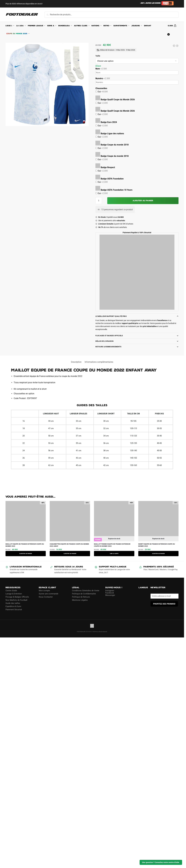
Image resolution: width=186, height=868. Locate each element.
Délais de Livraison (104, 341)
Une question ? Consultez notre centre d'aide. (161, 862)
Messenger (110, 595)
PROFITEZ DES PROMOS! (164, 604)
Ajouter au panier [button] (26, 554)
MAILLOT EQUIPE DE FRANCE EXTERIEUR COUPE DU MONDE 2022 (25, 545)
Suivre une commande (49, 594)
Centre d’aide (11, 590)
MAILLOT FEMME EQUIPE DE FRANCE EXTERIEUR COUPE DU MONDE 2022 (112, 545)
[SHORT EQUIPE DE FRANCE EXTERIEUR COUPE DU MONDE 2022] (177, 46)
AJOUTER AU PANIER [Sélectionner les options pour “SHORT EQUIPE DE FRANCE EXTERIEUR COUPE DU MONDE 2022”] (158, 554)
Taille (98, 56)
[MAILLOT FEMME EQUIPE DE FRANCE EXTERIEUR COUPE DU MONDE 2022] (174, 46)
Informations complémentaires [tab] (99, 362)
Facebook (110, 593)
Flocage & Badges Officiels (17, 597)
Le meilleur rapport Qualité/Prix (111, 316)
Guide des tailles (13, 603)
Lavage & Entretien (14, 594)
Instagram (110, 590)
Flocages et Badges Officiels (109, 336)
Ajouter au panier (143, 201)
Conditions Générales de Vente (86, 590)
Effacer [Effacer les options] (98, 66)
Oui (102, 92)
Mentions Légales (80, 600)
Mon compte (44, 590)
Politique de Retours (81, 597)
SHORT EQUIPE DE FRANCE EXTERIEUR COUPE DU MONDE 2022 (157, 545)
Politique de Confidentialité (84, 594)
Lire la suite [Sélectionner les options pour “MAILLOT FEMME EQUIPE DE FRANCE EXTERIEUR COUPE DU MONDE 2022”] (114, 554)
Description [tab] (76, 362)
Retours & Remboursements (108, 347)
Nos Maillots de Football (16, 600)
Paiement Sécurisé (14, 609)
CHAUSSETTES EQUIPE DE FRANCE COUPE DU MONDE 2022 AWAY (69, 545)
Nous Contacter (46, 597)
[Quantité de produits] (99, 201)
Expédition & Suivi (13, 606)
